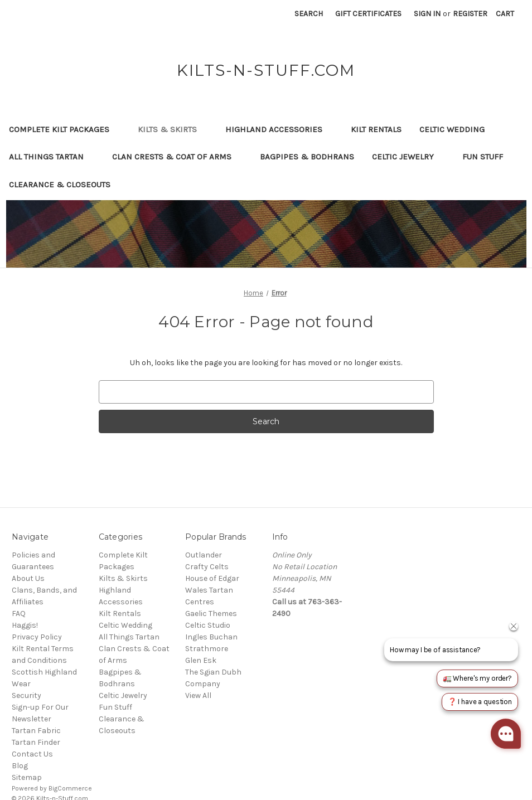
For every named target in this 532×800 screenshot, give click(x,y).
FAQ (19, 614)
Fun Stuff (488, 157)
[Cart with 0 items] (505, 14)
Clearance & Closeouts (65, 185)
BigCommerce (70, 788)
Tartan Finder (36, 742)
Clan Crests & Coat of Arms (177, 157)
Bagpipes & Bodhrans (307, 157)
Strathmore (207, 649)
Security (26, 695)
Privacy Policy (37, 637)
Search (309, 14)
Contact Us (32, 754)
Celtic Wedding (457, 129)
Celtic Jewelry (408, 157)
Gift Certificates (368, 14)
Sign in (427, 14)
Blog (20, 766)
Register (470, 14)
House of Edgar (212, 578)
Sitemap (27, 777)
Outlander (204, 555)
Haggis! (25, 625)
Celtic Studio (208, 625)
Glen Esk (201, 660)
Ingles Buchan (211, 637)
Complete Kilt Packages (64, 129)
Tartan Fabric (36, 731)
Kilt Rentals (376, 129)
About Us (28, 578)
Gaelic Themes (211, 614)
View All (198, 695)
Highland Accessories (279, 129)
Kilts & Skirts (173, 129)
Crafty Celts (207, 567)
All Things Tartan (52, 157)
